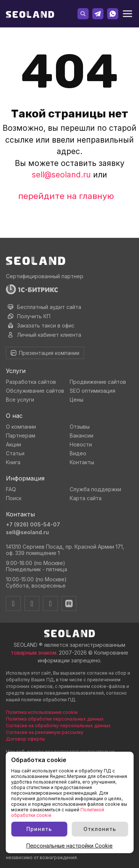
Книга (13, 462)
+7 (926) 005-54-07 (33, 524)
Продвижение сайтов (98, 382)
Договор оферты (25, 739)
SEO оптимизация (92, 391)
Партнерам (21, 435)
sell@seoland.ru (61, 175)
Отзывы (80, 427)
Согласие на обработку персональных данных (58, 726)
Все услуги (20, 400)
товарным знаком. (34, 653)
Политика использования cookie (42, 712)
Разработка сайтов (31, 382)
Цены (77, 400)
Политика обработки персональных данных (55, 719)
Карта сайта (86, 498)
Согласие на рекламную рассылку (45, 732)
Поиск (14, 498)
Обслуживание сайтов (35, 391)
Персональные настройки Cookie (69, 846)
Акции (14, 444)
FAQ (11, 489)
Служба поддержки (95, 489)
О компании (21, 427)
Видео (78, 453)
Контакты (82, 462)
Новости (81, 444)
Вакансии (82, 435)
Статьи (15, 453)
